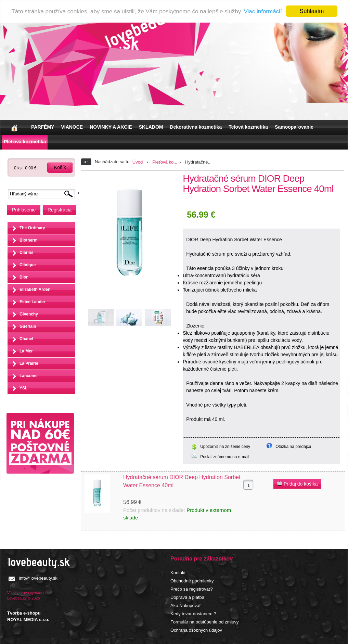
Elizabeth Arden (35, 289)
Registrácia (60, 210)
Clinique (28, 265)
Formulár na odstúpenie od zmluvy (204, 622)
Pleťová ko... (165, 162)
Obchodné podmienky (192, 581)
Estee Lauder (32, 302)
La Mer (26, 351)
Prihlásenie (24, 210)
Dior (24, 277)
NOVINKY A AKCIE (111, 127)
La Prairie (29, 363)
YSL (23, 388)
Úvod (138, 162)
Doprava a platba (187, 597)
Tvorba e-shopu (24, 613)
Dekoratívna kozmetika (196, 127)
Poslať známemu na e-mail (225, 457)
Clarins (27, 253)
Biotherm (29, 240)
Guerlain (28, 326)
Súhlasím (312, 11)
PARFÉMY (43, 127)
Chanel (26, 339)
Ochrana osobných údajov (196, 630)
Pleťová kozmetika (25, 142)
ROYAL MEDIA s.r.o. (28, 620)
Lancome (29, 376)
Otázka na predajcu (293, 447)
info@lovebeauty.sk (38, 578)
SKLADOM (151, 127)
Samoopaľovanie (294, 127)
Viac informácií (263, 11)
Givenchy (29, 314)
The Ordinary (32, 228)
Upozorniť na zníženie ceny (225, 447)
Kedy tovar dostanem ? (193, 614)
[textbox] (43, 194)
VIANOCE (72, 127)
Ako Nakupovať (186, 606)
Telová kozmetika (248, 127)
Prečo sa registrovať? (192, 589)
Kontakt (178, 573)
